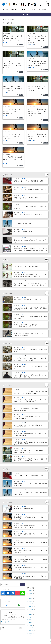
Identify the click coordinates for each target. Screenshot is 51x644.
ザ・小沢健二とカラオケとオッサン (24, 232)
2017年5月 (30, 623)
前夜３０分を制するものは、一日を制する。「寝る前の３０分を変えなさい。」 (13, 88)
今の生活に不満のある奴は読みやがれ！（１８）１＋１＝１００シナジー (13, 159)
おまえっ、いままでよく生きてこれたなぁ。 (26, 266)
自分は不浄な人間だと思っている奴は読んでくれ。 (28, 198)
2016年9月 (30, 633)
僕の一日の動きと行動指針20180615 (24, 509)
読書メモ (45, 70)
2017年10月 (30, 609)
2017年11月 (30, 607)
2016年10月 (30, 631)
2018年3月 (30, 599)
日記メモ (21, 45)
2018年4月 (13, 19)
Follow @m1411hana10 (8, 622)
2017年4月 (30, 625)
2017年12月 (30, 604)
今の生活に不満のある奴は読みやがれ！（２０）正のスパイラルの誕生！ (13, 136)
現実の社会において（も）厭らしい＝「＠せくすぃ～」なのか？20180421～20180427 (13, 38)
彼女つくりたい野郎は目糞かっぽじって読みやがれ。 (29, 215)
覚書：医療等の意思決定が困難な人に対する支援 (27, 300)
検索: (3, 628)
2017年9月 (30, 612)
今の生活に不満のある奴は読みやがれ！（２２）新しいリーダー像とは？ (13, 111)
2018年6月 (30, 591)
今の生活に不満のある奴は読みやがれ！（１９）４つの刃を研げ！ (37, 136)
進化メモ (21, 118)
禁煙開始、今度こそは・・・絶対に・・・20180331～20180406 (37, 89)
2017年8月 (30, 615)
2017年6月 (30, 620)
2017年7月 (30, 617)
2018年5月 (30, 593)
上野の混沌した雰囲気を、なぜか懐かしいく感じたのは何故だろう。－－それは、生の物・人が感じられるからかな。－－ (30, 250)
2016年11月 (30, 628)
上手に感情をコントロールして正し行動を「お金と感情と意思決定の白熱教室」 (37, 63)
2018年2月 (30, 601)
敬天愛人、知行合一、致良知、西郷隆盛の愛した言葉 (29, 181)
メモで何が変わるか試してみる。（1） (25, 223)
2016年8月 (30, 636)
